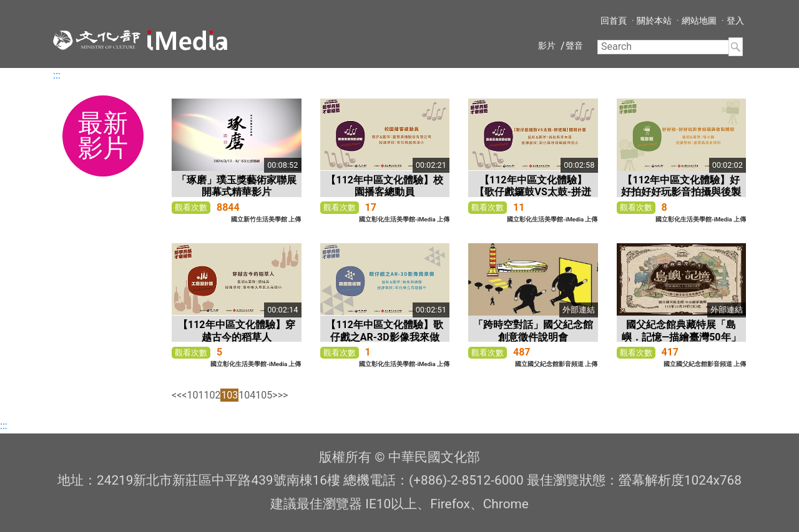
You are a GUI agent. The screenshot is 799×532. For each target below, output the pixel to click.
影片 (547, 46)
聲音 (574, 46)
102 (212, 395)
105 (264, 395)
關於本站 (654, 21)
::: (57, 75)
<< (177, 395)
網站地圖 (699, 21)
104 (247, 395)
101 (195, 395)
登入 (735, 21)
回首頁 (614, 21)
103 (229, 395)
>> (283, 395)
